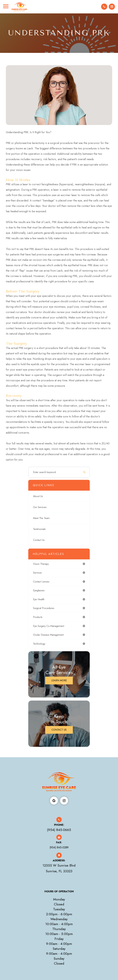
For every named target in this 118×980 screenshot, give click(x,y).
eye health (39, 599)
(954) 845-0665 (59, 830)
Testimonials (39, 529)
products (38, 617)
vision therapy (41, 564)
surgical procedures (44, 608)
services (37, 573)
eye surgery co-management (49, 626)
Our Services (40, 507)
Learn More (59, 681)
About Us (38, 496)
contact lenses (41, 582)
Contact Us (39, 540)
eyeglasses (39, 591)
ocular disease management (48, 635)
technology (39, 644)
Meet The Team (41, 518)
